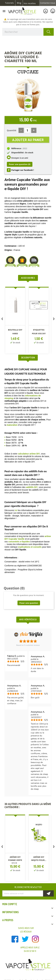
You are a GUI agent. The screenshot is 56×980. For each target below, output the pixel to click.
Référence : (17, 148)
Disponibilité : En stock (22, 153)
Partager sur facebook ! (23, 170)
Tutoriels (9, 3)
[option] (16, 321)
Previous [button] (2, 319)
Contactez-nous (48, 3)
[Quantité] (27, 130)
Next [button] (54, 319)
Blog (19, 3)
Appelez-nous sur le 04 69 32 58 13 (30, 949)
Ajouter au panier (28, 140)
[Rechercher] (28, 32)
